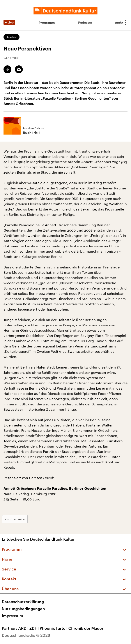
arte (63, 628)
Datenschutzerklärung (23, 602)
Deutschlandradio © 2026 (26, 635)
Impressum (12, 616)
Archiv (12, 37)
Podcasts (85, 22)
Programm (47, 22)
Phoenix (49, 628)
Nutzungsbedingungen (23, 609)
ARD (24, 628)
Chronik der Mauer (86, 628)
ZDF (35, 628)
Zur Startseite (15, 519)
